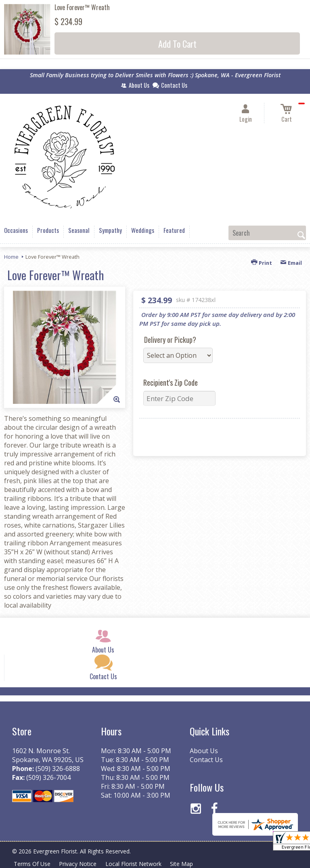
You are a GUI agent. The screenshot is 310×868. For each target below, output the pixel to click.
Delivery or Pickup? (170, 340)
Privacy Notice (79, 864)
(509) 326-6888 (58, 769)
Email (291, 263)
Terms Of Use (32, 864)
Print (262, 263)
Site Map (185, 864)
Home (11, 257)
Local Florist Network (136, 864)
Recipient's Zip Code (171, 382)
